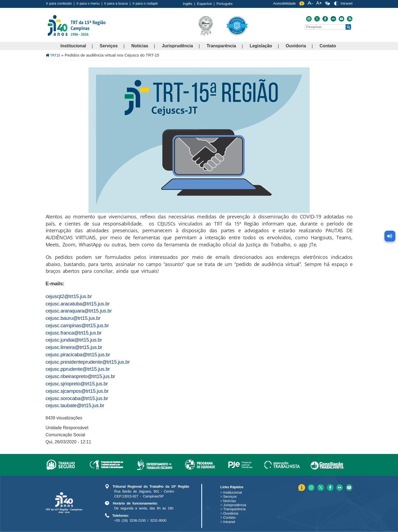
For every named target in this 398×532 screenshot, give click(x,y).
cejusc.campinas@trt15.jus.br (77, 325)
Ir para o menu (88, 3)
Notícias (140, 46)
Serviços (109, 46)
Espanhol (204, 4)
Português (225, 4)
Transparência (221, 46)
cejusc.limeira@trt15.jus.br (74, 347)
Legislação (261, 46)
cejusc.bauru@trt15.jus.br (73, 318)
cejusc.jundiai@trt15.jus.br (74, 340)
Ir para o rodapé (145, 3)
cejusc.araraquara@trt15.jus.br (79, 311)
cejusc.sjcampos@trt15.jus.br (77, 391)
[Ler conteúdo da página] (390, 234)
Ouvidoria (296, 46)
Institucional (73, 46)
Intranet (346, 3)
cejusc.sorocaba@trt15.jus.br (77, 398)
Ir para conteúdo (59, 3)
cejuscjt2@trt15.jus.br (69, 296)
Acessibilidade (284, 3)
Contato (328, 46)
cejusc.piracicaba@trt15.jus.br (78, 355)
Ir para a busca (116, 3)
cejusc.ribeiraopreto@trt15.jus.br (80, 376)
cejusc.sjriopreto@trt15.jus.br (77, 384)
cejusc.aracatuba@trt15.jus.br (78, 304)
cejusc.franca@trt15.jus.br (74, 333)
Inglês (188, 4)
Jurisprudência (178, 46)
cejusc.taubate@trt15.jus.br (75, 405)
